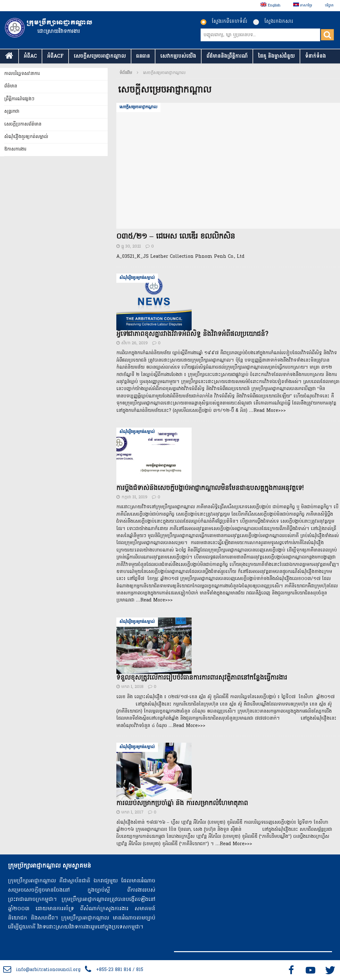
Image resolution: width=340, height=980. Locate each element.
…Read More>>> (267, 411)
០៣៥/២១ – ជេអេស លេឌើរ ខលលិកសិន (176, 237)
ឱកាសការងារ (15, 149)
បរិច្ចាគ (329, 5)
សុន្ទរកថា (12, 112)
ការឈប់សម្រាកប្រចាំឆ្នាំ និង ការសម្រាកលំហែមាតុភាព (182, 804)
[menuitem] (270, 6)
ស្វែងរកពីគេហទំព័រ (224, 21)
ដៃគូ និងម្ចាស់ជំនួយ (276, 56)
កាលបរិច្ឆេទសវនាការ (22, 74)
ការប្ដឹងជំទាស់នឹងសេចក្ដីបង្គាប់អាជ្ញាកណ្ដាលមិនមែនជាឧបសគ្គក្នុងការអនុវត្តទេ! (210, 488)
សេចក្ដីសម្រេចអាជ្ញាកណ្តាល (100, 56)
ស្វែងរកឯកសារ (273, 21)
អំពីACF (55, 56)
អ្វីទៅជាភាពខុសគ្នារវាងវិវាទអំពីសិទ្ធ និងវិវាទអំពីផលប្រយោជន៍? (192, 334)
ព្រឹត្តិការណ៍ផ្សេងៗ (19, 99)
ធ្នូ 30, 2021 (131, 246)
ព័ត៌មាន (11, 86)
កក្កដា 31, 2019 (134, 497)
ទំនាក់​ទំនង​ (315, 56)
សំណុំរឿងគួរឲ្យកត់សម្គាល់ (26, 137)
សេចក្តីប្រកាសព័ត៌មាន (23, 124)
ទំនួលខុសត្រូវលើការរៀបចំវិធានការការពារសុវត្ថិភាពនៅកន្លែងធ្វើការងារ (202, 678)
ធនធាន (143, 56)
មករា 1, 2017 (133, 812)
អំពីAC (30, 56)
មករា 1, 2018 (133, 687)
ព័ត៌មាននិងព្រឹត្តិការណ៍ (227, 56)
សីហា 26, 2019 (135, 343)
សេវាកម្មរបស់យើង (178, 56)
